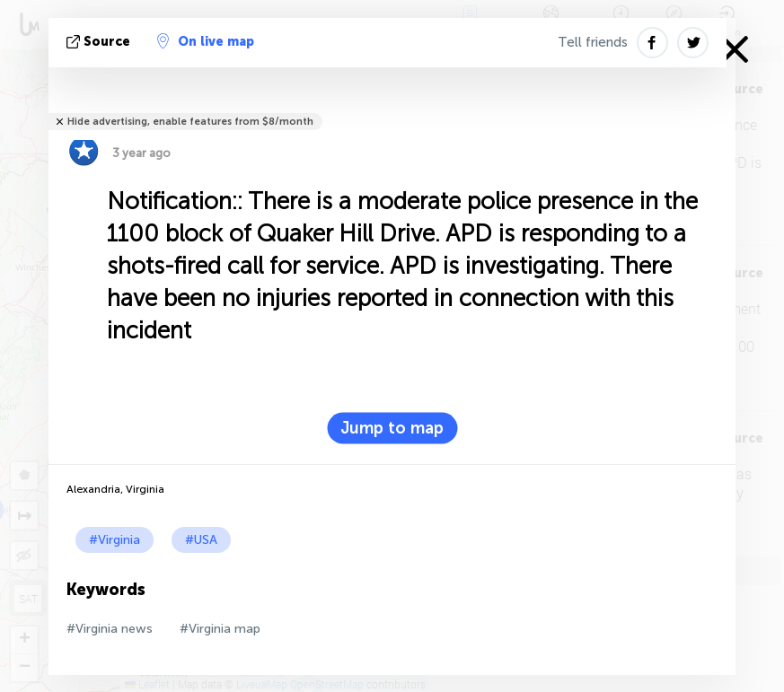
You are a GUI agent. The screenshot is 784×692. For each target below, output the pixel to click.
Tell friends (593, 42)
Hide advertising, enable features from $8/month (190, 122)
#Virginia (115, 540)
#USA (201, 540)
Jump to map (392, 428)
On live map (206, 41)
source (100, 42)
